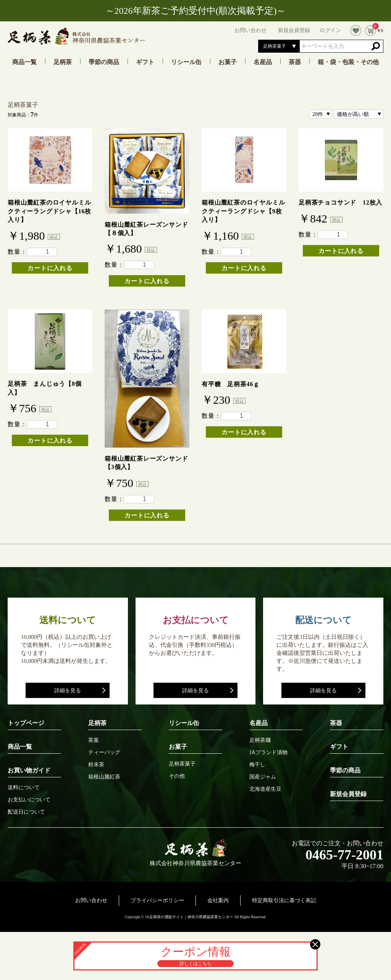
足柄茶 (63, 62)
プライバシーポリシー (157, 900)
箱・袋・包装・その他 (348, 62)
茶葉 (94, 740)
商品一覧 (24, 62)
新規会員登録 (348, 794)
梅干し (257, 765)
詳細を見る (68, 691)
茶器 (295, 62)
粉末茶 (96, 765)
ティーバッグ (104, 753)
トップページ (26, 723)
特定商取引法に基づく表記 (284, 900)
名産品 (263, 62)
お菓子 (228, 62)
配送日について (26, 812)
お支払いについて (29, 800)
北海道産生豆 (265, 789)
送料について (24, 788)
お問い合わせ (91, 900)
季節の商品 (104, 62)
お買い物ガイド (29, 770)
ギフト (145, 62)
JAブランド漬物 (268, 753)
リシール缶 (186, 62)
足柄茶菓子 (23, 105)
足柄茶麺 (260, 740)
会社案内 (218, 900)
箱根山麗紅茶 (104, 777)
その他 (177, 776)
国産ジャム (263, 777)
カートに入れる (50, 268)
